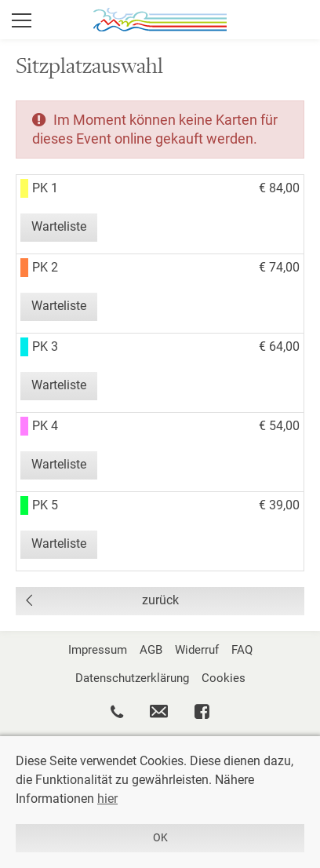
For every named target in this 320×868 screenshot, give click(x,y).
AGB (151, 650)
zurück (160, 600)
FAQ (242, 650)
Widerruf (197, 650)
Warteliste (59, 226)
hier (107, 799)
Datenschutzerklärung (132, 678)
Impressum (98, 650)
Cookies (224, 678)
